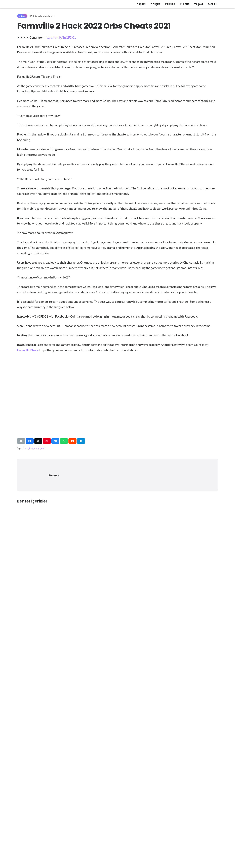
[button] (217, 4)
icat (31, 448)
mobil (37, 448)
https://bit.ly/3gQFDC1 (60, 37)
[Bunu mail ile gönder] (21, 441)
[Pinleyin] (47, 441)
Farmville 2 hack (28, 350)
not (43, 448)
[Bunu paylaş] (30, 441)
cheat (25, 448)
